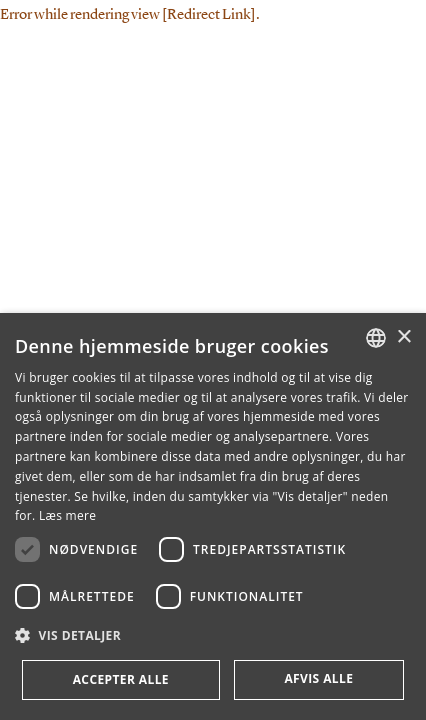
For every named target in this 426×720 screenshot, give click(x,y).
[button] (213, 636)
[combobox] (376, 338)
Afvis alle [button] (318, 678)
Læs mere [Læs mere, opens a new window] (67, 515)
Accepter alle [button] (121, 679)
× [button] (403, 337)
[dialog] (213, 516)
